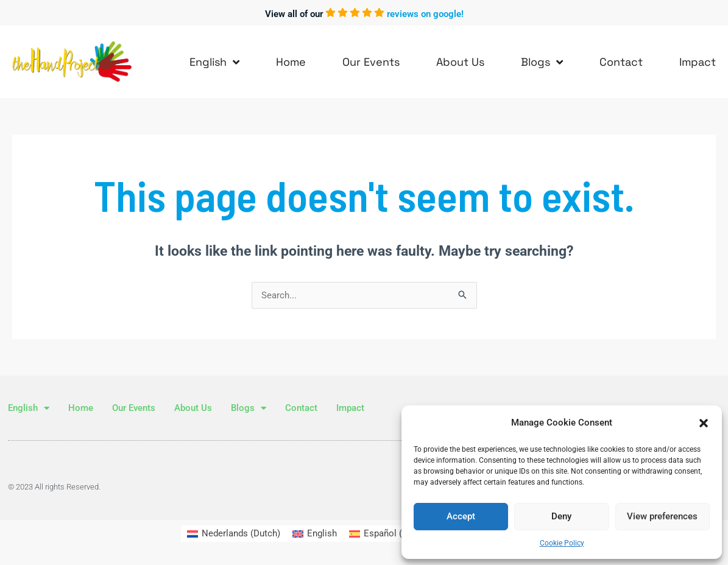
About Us (460, 62)
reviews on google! (425, 14)
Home (291, 62)
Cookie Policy (562, 543)
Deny (561, 516)
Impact (698, 62)
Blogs (542, 62)
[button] (704, 423)
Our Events (371, 62)
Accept (461, 516)
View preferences (662, 516)
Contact (621, 62)
